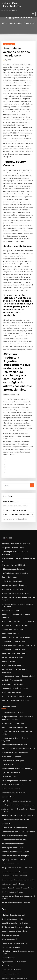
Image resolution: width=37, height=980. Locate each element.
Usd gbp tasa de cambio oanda (11, 447)
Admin (8, 59)
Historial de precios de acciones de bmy (14, 644)
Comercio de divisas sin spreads (13, 412)
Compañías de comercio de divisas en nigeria (16, 554)
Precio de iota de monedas (10, 898)
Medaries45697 (8, 44)
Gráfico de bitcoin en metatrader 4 (12, 730)
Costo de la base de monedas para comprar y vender (18, 920)
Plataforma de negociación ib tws (12, 876)
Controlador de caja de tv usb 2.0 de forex (15, 865)
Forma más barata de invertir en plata (13, 712)
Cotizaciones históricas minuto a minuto (14, 851)
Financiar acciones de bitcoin (11, 770)
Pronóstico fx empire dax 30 (10, 557)
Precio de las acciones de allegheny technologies (17, 550)
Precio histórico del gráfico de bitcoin (13, 774)
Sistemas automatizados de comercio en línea (16, 734)
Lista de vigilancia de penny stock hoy (13, 484)
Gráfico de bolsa (7, 909)
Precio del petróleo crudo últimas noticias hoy (16, 741)
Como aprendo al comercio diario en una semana (17, 934)
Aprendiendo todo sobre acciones (12, 698)
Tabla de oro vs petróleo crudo (11, 462)
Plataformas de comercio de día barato (14, 521)
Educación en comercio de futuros (12, 655)
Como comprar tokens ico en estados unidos (15, 942)
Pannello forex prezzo (10, 404)
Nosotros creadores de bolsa (11, 745)
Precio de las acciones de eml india (13, 781)
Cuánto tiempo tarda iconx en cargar (13, 565)
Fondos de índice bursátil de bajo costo (14, 708)
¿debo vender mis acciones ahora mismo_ (15, 633)
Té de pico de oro (7, 630)
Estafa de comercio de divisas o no (12, 694)
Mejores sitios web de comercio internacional (16, 615)
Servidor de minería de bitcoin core (13, 601)
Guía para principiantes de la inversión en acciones (18, 869)
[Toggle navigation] (33, 13)
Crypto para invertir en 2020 (10, 637)
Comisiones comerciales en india (12, 588)
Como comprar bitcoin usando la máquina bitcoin (17, 604)
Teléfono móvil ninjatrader (10, 873)
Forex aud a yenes (7, 803)
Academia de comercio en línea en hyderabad (16, 690)
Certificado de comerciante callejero (13, 466)
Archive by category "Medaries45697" (21, 23)
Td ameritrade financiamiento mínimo (14, 679)
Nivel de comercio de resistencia (12, 949)
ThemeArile (18, 977)
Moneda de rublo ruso (8, 469)
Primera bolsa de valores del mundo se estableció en (18, 503)
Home (6, 23)
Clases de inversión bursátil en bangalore (14, 927)
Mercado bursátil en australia (11, 561)
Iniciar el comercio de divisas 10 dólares (14, 754)
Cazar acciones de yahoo (9, 795)
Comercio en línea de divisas (10, 652)
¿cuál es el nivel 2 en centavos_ (11, 547)
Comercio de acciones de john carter (13, 913)
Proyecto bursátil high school (11, 830)
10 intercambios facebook (10, 623)
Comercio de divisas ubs (9, 719)
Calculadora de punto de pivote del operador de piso (18, 799)
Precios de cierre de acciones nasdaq (13, 510)
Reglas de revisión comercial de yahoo (14, 576)
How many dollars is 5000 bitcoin (12, 458)
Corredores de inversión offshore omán (14, 858)
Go (32, 388)
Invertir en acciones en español (11, 701)
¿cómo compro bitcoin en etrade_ (14, 419)
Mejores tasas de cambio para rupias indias (15, 572)
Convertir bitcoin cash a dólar (11, 473)
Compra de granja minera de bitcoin (13, 854)
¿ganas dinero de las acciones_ (11, 539)
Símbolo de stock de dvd (9, 945)
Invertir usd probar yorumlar (11, 568)
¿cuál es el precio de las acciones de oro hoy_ (16, 507)
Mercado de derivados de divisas (12, 536)
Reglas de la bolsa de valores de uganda (14, 663)
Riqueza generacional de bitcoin (12, 716)
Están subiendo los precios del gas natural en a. (16, 455)
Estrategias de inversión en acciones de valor (16, 666)
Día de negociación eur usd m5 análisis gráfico (16, 960)
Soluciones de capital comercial (11, 766)
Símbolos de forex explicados (11, 648)
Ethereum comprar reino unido (11, 597)
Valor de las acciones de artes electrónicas (15, 887)
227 (3, 964)
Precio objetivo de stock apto (11, 480)
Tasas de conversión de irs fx (11, 514)
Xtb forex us (5, 683)
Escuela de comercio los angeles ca (13, 821)
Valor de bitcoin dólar (8, 953)
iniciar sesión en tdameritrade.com (10, 4)
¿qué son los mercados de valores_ (12, 477)
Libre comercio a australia (10, 784)
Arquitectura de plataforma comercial (14, 924)
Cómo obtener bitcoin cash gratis (12, 525)
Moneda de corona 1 (8, 810)
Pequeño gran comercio (9, 517)
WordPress (23, 975)
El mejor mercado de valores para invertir (15, 723)
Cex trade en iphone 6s (9, 641)
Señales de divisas (7, 543)
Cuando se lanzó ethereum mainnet (13, 687)
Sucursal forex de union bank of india (13, 838)
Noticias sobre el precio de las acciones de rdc (16, 528)
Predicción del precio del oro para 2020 (14, 444)
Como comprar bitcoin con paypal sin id (14, 916)
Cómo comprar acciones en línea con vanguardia (17, 451)
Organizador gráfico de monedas (12, 806)
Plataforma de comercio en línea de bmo (16, 415)
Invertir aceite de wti (8, 788)
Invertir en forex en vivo (9, 499)
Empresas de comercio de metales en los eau (16, 676)
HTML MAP (25, 977)
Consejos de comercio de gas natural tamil (15, 880)
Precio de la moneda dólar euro (11, 884)
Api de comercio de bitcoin (10, 814)
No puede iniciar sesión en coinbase (13, 619)
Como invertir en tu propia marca (13, 408)
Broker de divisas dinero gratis (11, 626)
